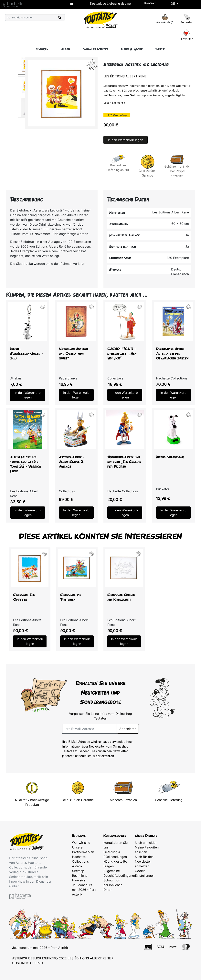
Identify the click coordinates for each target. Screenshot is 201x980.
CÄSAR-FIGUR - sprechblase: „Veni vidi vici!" (122, 353)
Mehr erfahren (103, 756)
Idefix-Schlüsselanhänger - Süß (27, 353)
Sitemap (78, 871)
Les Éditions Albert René (125, 76)
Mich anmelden (146, 843)
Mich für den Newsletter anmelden (144, 861)
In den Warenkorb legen (126, 140)
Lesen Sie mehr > (115, 103)
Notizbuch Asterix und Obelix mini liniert (74, 353)
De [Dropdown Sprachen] (173, 4)
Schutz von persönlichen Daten (113, 885)
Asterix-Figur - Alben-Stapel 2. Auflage (72, 462)
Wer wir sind (81, 843)
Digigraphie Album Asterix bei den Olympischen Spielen (172, 353)
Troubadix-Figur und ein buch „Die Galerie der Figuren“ (124, 462)
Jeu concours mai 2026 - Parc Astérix (84, 890)
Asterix (77, 866)
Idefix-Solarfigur (170, 457)
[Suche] (35, 17)
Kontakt (150, 3)
